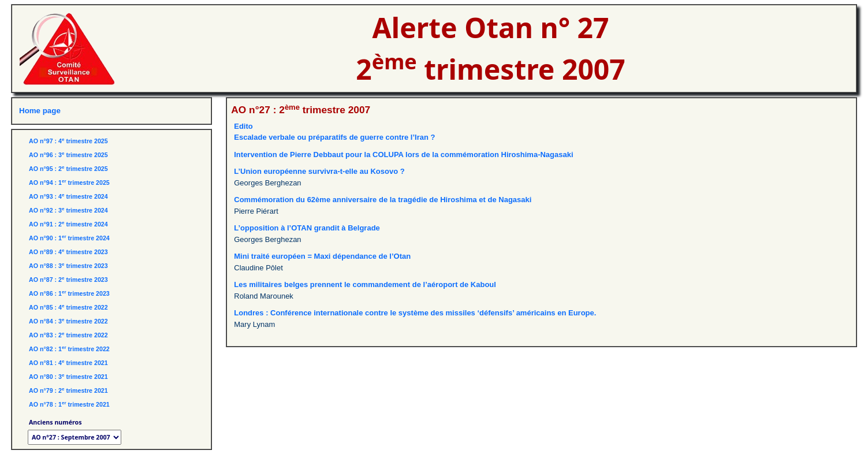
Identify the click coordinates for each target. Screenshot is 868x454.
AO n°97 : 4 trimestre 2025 (68, 141)
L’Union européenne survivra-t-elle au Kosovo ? (319, 171)
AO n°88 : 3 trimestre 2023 (68, 266)
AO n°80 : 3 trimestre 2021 (68, 377)
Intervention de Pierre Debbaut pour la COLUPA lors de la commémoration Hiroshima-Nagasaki (403, 155)
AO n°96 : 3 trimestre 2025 (68, 155)
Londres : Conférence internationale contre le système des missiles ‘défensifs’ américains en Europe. (415, 313)
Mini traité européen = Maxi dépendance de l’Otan (322, 256)
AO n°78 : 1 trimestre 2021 (69, 404)
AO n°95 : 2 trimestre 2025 (68, 169)
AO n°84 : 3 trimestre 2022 (68, 321)
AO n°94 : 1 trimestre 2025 (69, 183)
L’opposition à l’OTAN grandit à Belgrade (307, 228)
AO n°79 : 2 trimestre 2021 (68, 390)
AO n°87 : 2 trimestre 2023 (68, 280)
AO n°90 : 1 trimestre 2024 (69, 238)
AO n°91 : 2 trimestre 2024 (68, 224)
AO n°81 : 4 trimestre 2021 (68, 363)
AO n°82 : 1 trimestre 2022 (69, 349)
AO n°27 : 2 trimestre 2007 (301, 110)
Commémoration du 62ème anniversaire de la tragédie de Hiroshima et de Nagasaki (383, 200)
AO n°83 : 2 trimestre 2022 (68, 335)
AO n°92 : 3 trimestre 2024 (68, 210)
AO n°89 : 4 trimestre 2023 (68, 252)
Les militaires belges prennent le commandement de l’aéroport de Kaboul (365, 284)
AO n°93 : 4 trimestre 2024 (68, 196)
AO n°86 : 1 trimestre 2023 (69, 293)
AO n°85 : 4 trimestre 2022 (68, 307)
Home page (40, 111)
